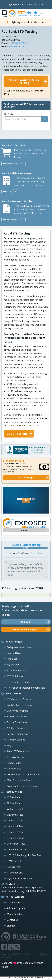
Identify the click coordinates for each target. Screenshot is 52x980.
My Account (13, 665)
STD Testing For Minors (19, 682)
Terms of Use (14, 769)
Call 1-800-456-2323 (33, 4)
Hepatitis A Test (15, 826)
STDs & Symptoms (17, 670)
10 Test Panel (14, 803)
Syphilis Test (14, 867)
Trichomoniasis (15, 873)
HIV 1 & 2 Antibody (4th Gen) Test (24, 855)
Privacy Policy (14, 763)
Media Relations (15, 914)
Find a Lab (12, 659)
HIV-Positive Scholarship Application (26, 688)
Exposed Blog (14, 653)
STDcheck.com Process (19, 699)
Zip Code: (9, 114)
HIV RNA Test (14, 861)
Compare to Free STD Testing (22, 786)
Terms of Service (16, 757)
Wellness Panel (15, 809)
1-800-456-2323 (18, 43)
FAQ (9, 746)
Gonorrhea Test (15, 821)
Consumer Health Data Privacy (23, 774)
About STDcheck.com (18, 751)
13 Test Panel (14, 797)
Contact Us (13, 920)
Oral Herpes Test (16, 844)
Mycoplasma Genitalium (19, 878)
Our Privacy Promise (17, 711)
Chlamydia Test (15, 815)
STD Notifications (16, 676)
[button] (26, 500)
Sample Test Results (17, 717)
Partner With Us (15, 903)
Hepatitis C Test (15, 838)
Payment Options (16, 740)
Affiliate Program (16, 908)
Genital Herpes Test (17, 850)
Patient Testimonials (18, 734)
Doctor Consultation (18, 722)
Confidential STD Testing (20, 705)
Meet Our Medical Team (19, 780)
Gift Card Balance (16, 728)
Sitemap (11, 926)
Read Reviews (36, 553)
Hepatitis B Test (15, 832)
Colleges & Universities (19, 647)
